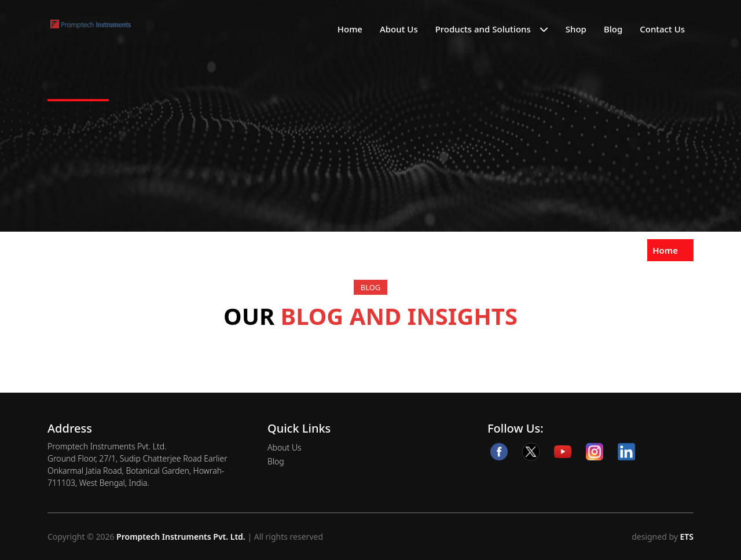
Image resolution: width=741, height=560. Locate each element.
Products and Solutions (483, 29)
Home (350, 29)
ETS (686, 537)
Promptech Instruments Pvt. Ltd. (181, 537)
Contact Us (662, 29)
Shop (576, 29)
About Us (399, 29)
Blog (613, 29)
